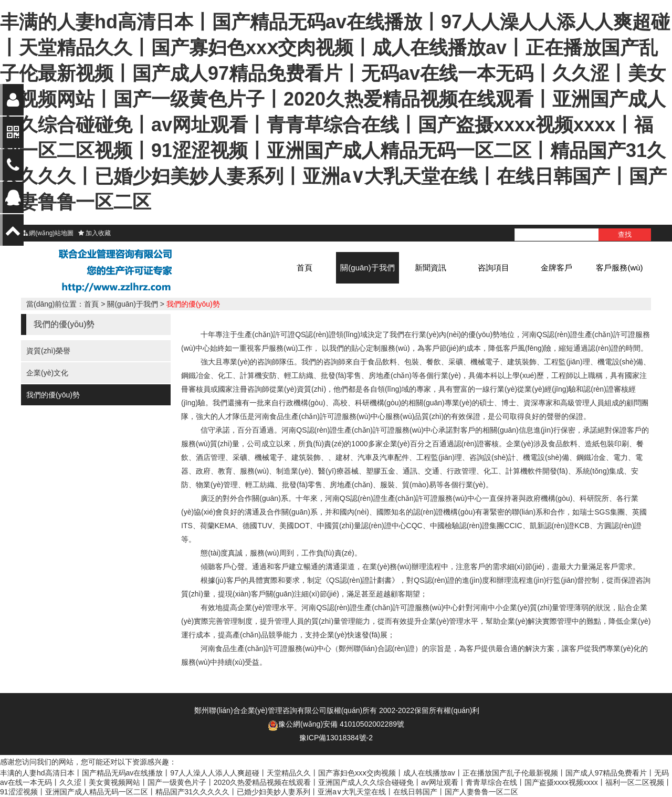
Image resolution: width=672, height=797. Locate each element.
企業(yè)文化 (47, 373)
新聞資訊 (430, 268)
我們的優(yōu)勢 (193, 304)
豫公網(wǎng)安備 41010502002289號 (341, 724)
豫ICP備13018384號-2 (336, 738)
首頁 (304, 268)
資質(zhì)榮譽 (48, 351)
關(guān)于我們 (367, 268)
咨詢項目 (493, 268)
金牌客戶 (556, 268)
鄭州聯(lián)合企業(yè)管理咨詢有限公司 (260, 710)
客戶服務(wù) (619, 268)
